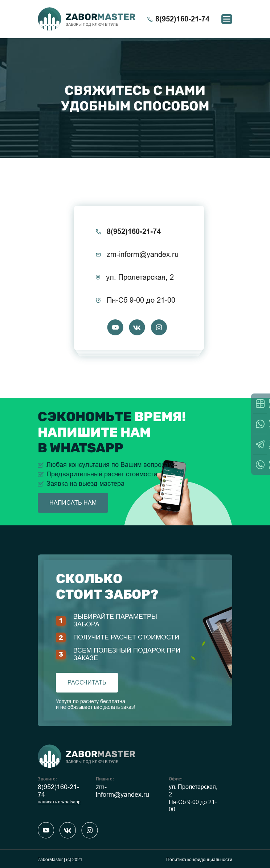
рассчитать (87, 683)
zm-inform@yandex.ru (122, 791)
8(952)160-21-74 (58, 791)
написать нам (73, 503)
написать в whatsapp (59, 802)
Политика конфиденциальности (199, 860)
